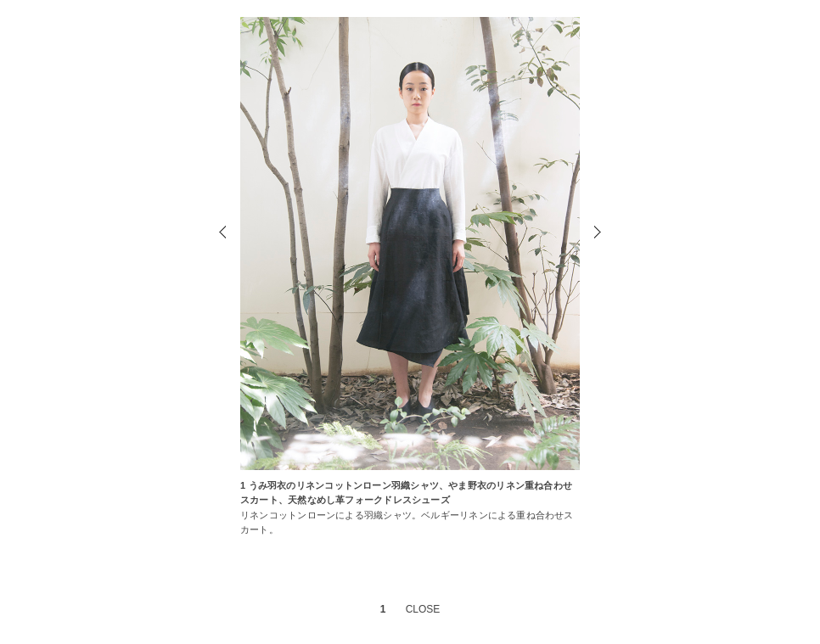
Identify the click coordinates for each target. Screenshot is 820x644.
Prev (224, 234)
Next (596, 234)
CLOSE (423, 609)
